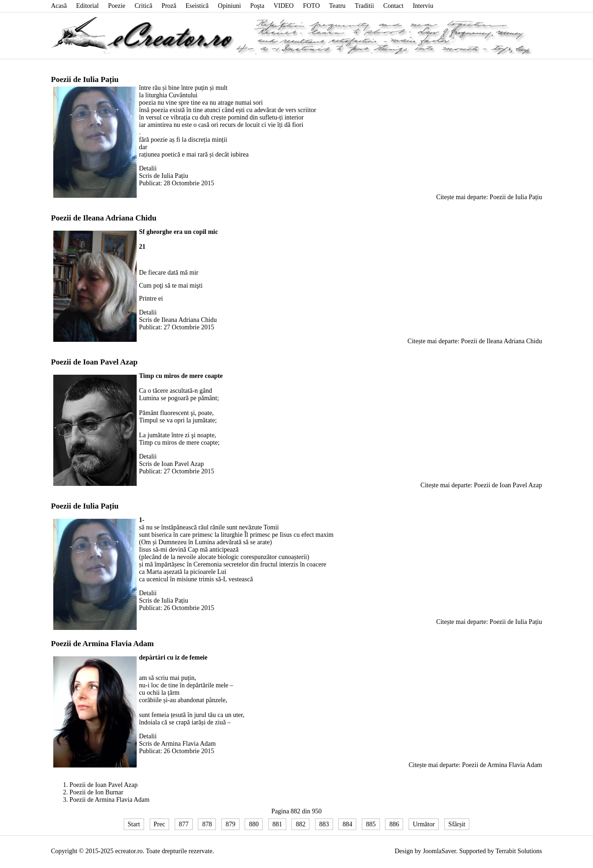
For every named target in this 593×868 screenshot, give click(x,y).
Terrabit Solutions (519, 851)
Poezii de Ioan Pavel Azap (94, 362)
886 (394, 824)
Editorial (87, 6)
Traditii (365, 6)
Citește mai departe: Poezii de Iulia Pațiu (489, 197)
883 (324, 824)
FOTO (311, 6)
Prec (160, 824)
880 (254, 824)
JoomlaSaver (440, 851)
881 (277, 824)
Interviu (423, 6)
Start (134, 824)
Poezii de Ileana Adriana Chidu (104, 218)
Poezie (117, 6)
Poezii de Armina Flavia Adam (102, 644)
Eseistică (197, 6)
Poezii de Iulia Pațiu (85, 79)
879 (230, 824)
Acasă (59, 6)
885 (371, 824)
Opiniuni (229, 6)
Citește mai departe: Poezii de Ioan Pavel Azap (481, 485)
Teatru (337, 6)
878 (207, 824)
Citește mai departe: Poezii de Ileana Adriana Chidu (475, 341)
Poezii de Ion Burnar (96, 792)
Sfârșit (457, 824)
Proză (169, 6)
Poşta (257, 6)
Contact (393, 6)
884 (347, 824)
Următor (424, 824)
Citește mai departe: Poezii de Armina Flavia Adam (475, 765)
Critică (144, 6)
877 (184, 824)
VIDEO (284, 6)
